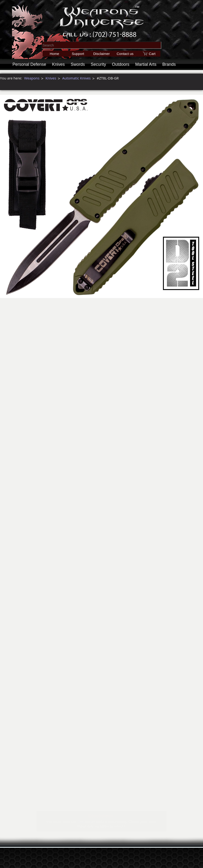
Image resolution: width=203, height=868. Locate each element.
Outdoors (121, 64)
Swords (78, 64)
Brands (169, 64)
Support (78, 54)
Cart (152, 54)
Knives (58, 64)
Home (54, 54)
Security (98, 64)
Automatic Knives (76, 78)
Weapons (32, 78)
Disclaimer (101, 54)
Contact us (125, 54)
